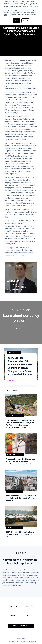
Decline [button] (25, 21)
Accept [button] (16, 21)
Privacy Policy (22, 8)
